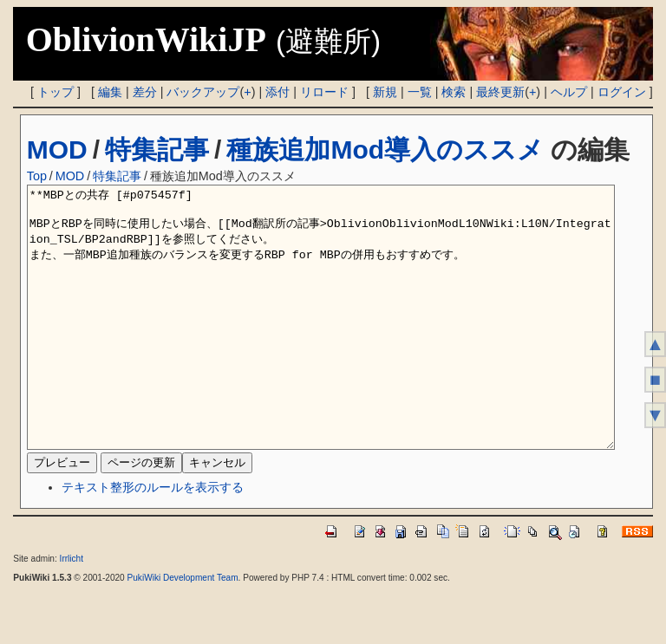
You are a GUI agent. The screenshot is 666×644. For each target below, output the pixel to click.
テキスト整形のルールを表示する (153, 539)
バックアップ (203, 92)
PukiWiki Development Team (183, 630)
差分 (145, 92)
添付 (277, 92)
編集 (110, 92)
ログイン (622, 92)
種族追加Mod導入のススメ (385, 150)
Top (37, 176)
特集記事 (157, 150)
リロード (324, 92)
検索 (454, 92)
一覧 (420, 92)
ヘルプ (569, 92)
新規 (385, 92)
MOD (57, 150)
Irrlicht (72, 611)
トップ (55, 92)
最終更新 (500, 92)
